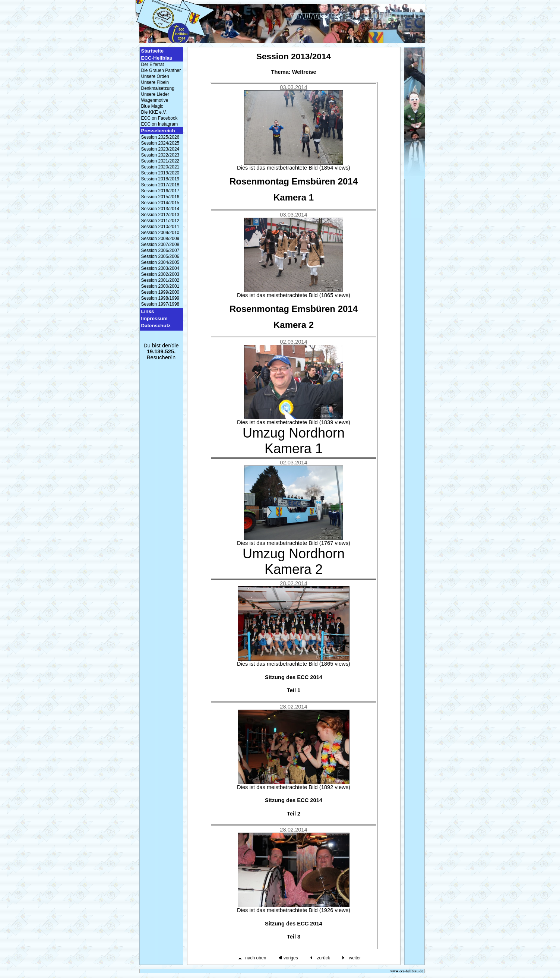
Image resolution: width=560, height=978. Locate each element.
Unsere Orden (155, 76)
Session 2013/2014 (160, 209)
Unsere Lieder (155, 94)
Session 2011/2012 (160, 221)
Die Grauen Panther (161, 70)
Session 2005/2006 (160, 256)
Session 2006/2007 (160, 250)
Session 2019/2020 (160, 173)
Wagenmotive (155, 100)
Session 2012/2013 (160, 215)
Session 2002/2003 (160, 274)
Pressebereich (158, 131)
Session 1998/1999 (160, 298)
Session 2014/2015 (160, 203)
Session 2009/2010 (160, 233)
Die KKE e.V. (154, 112)
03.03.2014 (293, 87)
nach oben (256, 958)
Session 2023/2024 (160, 149)
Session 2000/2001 (160, 286)
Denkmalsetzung (158, 88)
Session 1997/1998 (160, 304)
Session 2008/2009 (160, 239)
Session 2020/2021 (160, 167)
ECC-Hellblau (157, 58)
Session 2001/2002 (160, 280)
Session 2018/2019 (160, 179)
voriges (291, 958)
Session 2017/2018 (160, 185)
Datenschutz (156, 326)
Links (148, 311)
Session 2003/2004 (160, 268)
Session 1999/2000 (160, 292)
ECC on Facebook (159, 118)
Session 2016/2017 (160, 191)
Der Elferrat (153, 64)
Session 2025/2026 (160, 137)
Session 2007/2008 (160, 245)
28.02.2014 (293, 583)
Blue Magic (152, 106)
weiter (355, 958)
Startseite (153, 51)
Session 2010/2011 (160, 227)
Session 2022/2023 (160, 155)
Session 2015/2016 (160, 197)
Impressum (154, 318)
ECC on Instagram (160, 124)
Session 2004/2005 (160, 262)
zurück (323, 958)
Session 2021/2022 (160, 161)
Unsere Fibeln (155, 82)
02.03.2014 (293, 342)
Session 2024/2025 (160, 143)
